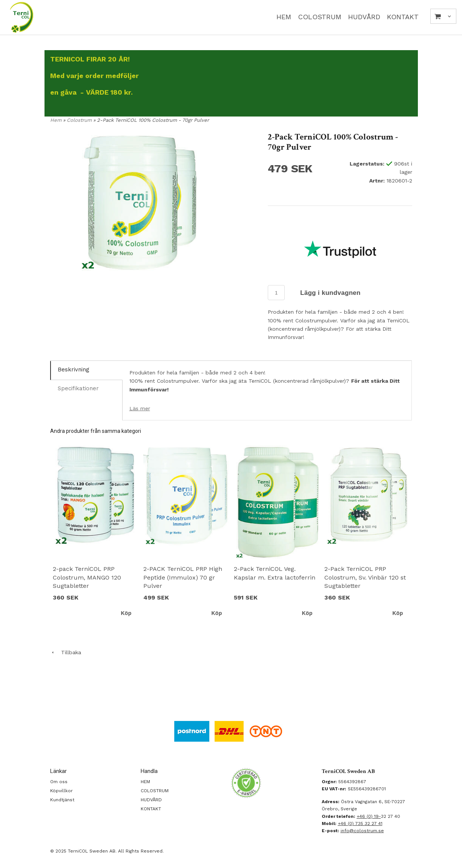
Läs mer (140, 408)
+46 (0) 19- (369, 816)
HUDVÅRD (364, 17)
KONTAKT (403, 17)
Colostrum (80, 120)
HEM (284, 17)
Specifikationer (78, 388)
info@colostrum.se (362, 831)
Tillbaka (66, 652)
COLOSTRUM (320, 17)
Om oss (59, 782)
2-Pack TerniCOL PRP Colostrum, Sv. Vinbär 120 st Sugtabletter (365, 577)
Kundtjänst (62, 800)
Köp (126, 613)
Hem (56, 120)
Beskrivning (74, 370)
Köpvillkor (61, 791)
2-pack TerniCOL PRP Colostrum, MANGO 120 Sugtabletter (87, 577)
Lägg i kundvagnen (330, 293)
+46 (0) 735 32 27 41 (360, 824)
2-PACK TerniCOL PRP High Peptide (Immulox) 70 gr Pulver (183, 577)
